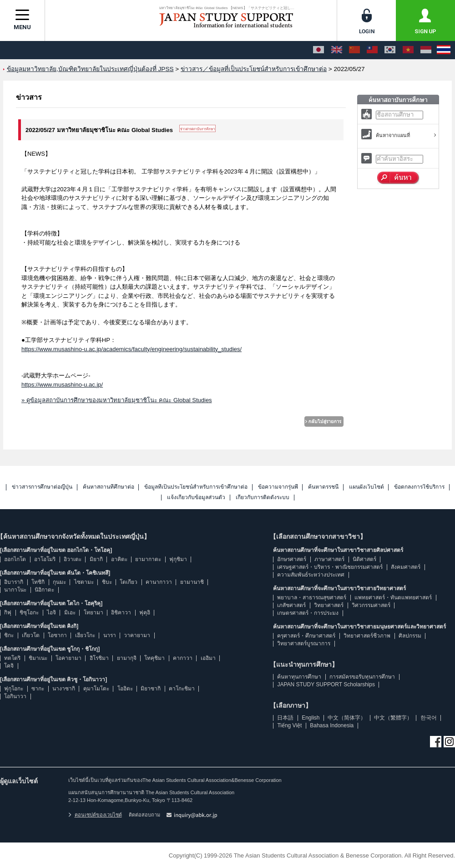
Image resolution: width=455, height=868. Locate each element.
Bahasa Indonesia (332, 725)
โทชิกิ (38, 582)
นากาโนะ (15, 590)
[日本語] (318, 50)
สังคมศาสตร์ (406, 567)
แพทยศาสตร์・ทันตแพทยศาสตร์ (393, 597)
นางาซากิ (64, 689)
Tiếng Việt (289, 725)
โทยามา (94, 613)
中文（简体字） (347, 718)
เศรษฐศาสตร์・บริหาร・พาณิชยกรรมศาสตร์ (330, 567)
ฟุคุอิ (145, 613)
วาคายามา (137, 635)
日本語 (285, 718)
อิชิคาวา (121, 613)
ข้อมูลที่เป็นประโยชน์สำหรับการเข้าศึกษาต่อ (196, 487)
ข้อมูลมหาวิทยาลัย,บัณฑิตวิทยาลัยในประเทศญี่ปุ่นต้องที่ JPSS (90, 69)
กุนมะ (59, 582)
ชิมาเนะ (38, 658)
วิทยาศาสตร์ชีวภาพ (367, 636)
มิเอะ (70, 613)
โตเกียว (129, 582)
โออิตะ (125, 689)
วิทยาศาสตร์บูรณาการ (304, 643)
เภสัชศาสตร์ (291, 605)
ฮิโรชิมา (99, 658)
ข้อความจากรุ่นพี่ (278, 487)
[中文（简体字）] (354, 50)
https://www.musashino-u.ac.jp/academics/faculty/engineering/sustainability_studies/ (131, 349)
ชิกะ (9, 635)
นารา (110, 635)
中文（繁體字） (393, 718)
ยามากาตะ (148, 559)
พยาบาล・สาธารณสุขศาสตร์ (312, 597)
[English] (337, 50)
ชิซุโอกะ (29, 613)
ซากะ (38, 689)
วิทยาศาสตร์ (329, 605)
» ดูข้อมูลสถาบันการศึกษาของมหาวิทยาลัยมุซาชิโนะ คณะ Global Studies (117, 400)
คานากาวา (159, 582)
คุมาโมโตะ (96, 689)
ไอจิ (51, 613)
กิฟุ (8, 613)
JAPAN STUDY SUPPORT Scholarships (326, 684)
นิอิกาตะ (44, 590)
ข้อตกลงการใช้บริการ (419, 487)
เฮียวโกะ (85, 635)
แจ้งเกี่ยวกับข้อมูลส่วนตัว (196, 498)
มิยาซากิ (151, 689)
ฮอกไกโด (15, 559)
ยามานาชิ (192, 582)
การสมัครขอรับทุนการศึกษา (362, 677)
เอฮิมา (208, 658)
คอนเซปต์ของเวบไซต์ (95, 815)
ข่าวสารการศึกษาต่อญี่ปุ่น (42, 487)
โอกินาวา (15, 696)
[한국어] (390, 50)
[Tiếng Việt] (408, 50)
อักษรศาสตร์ (292, 559)
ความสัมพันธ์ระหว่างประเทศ (311, 575)
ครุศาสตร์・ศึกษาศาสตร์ (306, 636)
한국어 (429, 718)
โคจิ (9, 666)
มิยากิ (96, 559)
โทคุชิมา (154, 658)
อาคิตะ (119, 559)
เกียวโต (31, 635)
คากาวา (183, 658)
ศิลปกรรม (410, 636)
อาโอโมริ (45, 559)
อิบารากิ (14, 582)
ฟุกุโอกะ (14, 689)
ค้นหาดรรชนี (323, 487)
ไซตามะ (84, 582)
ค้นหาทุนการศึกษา (299, 677)
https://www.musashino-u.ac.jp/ (62, 385)
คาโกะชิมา (182, 689)
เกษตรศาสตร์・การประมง (308, 613)
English (311, 718)
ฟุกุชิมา (178, 559)
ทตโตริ (12, 658)
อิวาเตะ (73, 559)
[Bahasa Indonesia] (426, 50)
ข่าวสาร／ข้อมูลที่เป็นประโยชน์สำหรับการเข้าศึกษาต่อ (254, 69)
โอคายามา (68, 658)
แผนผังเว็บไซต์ (367, 487)
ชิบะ (107, 582)
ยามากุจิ (127, 658)
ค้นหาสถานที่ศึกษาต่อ (109, 487)
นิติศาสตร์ (364, 559)
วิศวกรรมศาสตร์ (371, 605)
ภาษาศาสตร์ (329, 559)
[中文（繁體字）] (372, 50)
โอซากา (57, 635)
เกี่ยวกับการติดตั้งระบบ (263, 498)
